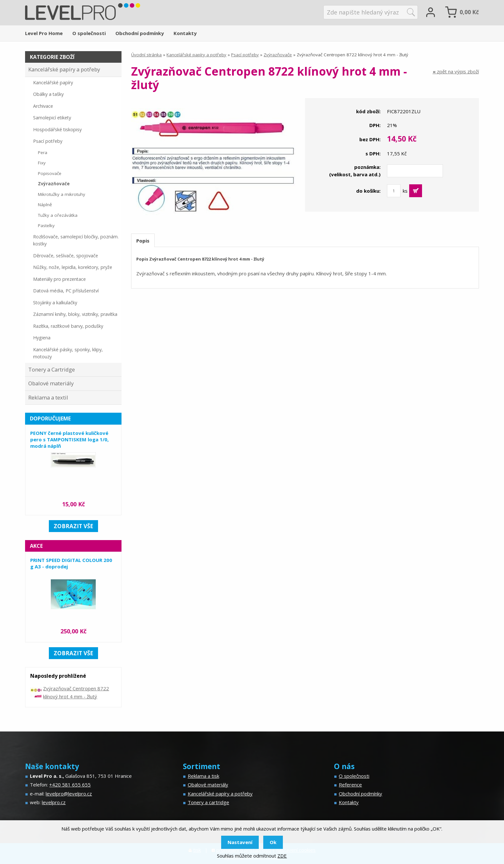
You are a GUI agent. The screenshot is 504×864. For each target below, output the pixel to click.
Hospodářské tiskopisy (57, 129)
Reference (350, 785)
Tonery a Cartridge (52, 369)
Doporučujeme (50, 418)
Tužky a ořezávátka (58, 215)
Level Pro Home (44, 33)
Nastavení (240, 842)
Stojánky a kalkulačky (55, 303)
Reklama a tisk (203, 776)
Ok (273, 842)
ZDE (282, 856)
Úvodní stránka (146, 55)
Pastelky (46, 225)
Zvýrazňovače (278, 55)
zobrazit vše (73, 526)
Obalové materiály (51, 383)
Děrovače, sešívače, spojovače (66, 256)
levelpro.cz (54, 802)
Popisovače (50, 173)
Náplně (45, 205)
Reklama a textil (48, 397)
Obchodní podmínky (140, 33)
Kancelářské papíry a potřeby (196, 55)
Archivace (43, 106)
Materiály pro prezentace (59, 279)
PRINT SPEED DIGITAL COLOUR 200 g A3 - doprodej (71, 563)
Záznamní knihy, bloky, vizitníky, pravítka (75, 314)
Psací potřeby (245, 55)
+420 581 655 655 (70, 785)
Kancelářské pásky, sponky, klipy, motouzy (68, 353)
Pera (43, 152)
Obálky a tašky (48, 94)
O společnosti (89, 33)
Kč (469, 12)
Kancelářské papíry (53, 83)
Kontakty (185, 33)
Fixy (42, 163)
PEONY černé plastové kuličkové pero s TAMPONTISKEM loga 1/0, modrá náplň (69, 439)
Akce (36, 546)
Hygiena (42, 338)
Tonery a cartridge (208, 802)
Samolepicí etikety (52, 118)
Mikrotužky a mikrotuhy (62, 194)
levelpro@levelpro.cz (69, 794)
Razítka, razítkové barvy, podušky (68, 326)
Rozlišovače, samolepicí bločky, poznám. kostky (76, 240)
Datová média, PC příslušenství (66, 291)
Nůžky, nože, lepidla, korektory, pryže (73, 267)
